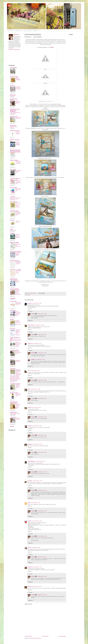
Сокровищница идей (14, 350)
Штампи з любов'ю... (14, 160)
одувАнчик (30, 444)
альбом (29, 295)
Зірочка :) (30, 521)
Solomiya (30, 426)
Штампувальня (13, 126)
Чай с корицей (13, 169)
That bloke (45, 102)
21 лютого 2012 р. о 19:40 (42, 314)
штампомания (13, 310)
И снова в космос (13, 230)
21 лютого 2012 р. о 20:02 (42, 399)
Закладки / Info (36, 31)
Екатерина (30, 481)
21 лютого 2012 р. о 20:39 (37, 426)
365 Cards (12, 426)
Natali (29, 547)
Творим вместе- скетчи (15, 131)
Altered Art (12, 359)
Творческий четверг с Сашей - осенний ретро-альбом (18, 292)
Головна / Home (10, 31)
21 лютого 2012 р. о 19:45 (42, 380)
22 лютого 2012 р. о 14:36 (42, 472)
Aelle (51, 102)
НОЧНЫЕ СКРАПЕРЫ (14, 289)
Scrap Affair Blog (13, 68)
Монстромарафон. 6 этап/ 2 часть (18, 190)
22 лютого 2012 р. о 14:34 (42, 435)
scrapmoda (12, 220)
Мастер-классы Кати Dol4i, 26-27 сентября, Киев (18, 313)
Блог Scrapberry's (14, 202)
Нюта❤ (29, 407)
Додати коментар (28, 604)
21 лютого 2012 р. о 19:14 (37, 343)
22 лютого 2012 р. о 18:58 (42, 536)
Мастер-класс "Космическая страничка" (18, 263)
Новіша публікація (28, 636)
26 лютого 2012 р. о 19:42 (37, 567)
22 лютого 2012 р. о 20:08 (35, 547)
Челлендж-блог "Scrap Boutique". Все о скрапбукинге (15, 110)
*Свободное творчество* (15, 178)
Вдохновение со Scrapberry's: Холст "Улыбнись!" (18, 205)
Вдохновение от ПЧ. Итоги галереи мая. (18, 162)
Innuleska (30, 567)
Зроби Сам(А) (13, 95)
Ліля (29, 371)
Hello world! (12, 96)
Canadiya (32, 293)
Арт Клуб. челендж (14, 77)
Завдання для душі (14, 393)
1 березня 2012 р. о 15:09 (42, 595)
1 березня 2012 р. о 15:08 (42, 576)
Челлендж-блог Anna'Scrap (16, 252)
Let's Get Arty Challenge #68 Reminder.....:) (18, 303)
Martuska (30, 586)
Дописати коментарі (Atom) (36, 638)
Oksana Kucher (31, 325)
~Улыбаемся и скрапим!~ (15, 384)
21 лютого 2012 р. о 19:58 (35, 389)
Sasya (52, 47)
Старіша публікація (62, 636)
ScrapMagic (12, 233)
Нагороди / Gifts (18, 31)
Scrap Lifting (13, 329)
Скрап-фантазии (13, 412)
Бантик (11, 229)
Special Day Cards (14, 116)
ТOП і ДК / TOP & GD (27, 31)
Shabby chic (12, 86)
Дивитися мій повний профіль (14, 49)
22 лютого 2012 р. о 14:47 (35, 503)
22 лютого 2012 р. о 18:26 (37, 521)
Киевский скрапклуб (14, 211)
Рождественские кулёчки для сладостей (18, 88)
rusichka (30, 303)
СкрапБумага (13, 298)
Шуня (29, 389)
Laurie (48, 102)
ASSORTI (12, 320)
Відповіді (31, 311)
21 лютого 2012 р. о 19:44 (42, 353)
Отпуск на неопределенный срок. (18, 352)
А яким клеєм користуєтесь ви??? (18, 395)
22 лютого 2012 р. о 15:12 (42, 511)
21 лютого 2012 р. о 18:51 (36, 303)
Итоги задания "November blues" (18, 171)
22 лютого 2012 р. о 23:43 (42, 557)
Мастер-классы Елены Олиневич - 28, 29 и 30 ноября (18, 344)
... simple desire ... (14, 417)
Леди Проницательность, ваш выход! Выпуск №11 (18, 182)
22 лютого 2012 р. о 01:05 (40, 461)
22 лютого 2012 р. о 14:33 (42, 417)
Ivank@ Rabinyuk (31, 461)
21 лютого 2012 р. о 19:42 (42, 334)
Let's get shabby (13, 301)
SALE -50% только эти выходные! (18, 133)
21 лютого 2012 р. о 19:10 (39, 325)
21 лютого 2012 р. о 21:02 (40, 360)
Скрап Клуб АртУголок (15, 261)
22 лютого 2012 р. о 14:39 (42, 490)
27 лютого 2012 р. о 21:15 (37, 586)
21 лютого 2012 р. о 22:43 (38, 444)
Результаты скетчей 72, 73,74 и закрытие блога (18, 406)
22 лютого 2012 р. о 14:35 (42, 452)
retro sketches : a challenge (15, 270)
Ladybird (30, 343)
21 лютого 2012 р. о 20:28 (36, 407)
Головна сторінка (45, 636)
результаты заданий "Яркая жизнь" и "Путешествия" (18, 323)
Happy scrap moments (14, 242)
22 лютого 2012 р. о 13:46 (37, 481)
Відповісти (30, 309)
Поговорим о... (18, 152)
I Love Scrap (12, 197)
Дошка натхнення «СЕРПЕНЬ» (18, 79)
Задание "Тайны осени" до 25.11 (18, 102)
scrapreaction (13, 368)
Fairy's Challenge (13, 188)
